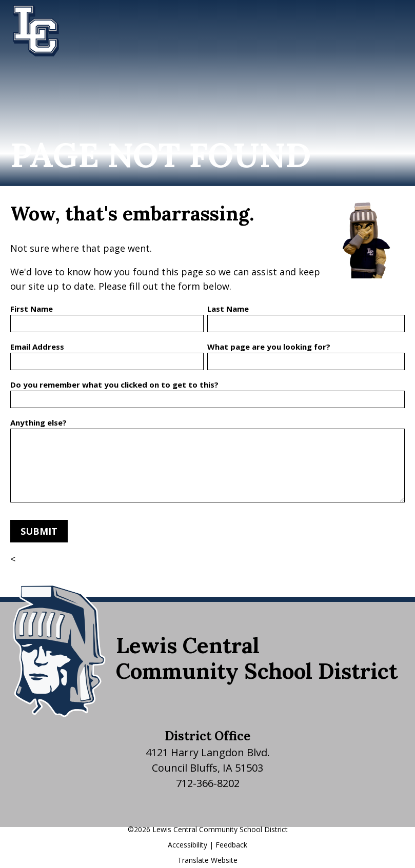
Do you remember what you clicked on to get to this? (114, 385)
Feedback (231, 845)
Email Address (37, 347)
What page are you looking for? (269, 347)
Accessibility (187, 845)
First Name (32, 309)
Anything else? (38, 422)
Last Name (228, 309)
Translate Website (207, 860)
